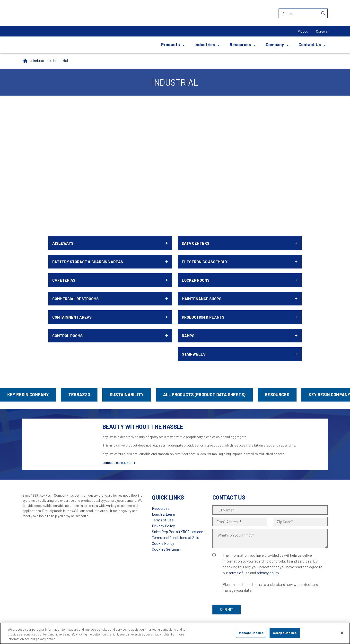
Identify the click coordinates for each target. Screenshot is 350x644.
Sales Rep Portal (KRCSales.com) (179, 532)
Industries (205, 45)
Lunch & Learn (163, 514)
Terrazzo (79, 394)
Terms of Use (163, 520)
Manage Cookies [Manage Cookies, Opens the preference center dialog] (251, 633)
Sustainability (127, 394)
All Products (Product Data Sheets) (204, 394)
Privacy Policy (163, 526)
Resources (240, 45)
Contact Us (310, 45)
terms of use (239, 573)
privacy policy (268, 573)
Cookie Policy (163, 543)
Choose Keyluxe (117, 463)
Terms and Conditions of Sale (175, 537)
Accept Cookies (285, 633)
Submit (227, 609)
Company (275, 45)
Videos (303, 31)
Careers (322, 31)
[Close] (342, 633)
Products (171, 45)
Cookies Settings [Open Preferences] (166, 549)
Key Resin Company (28, 394)
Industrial (60, 60)
